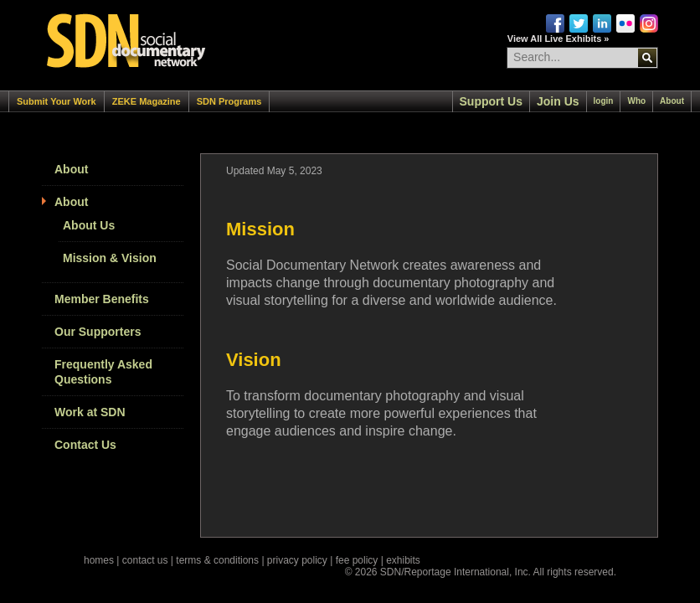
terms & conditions (217, 560)
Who (636, 101)
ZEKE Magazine (147, 101)
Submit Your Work (57, 101)
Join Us (558, 101)
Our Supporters (98, 332)
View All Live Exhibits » (558, 39)
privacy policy (297, 560)
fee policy (357, 560)
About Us (89, 225)
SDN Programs (229, 101)
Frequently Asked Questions (103, 372)
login (604, 101)
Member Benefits (102, 299)
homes (99, 560)
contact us (145, 560)
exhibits (403, 560)
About (672, 101)
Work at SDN (90, 412)
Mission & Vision (110, 258)
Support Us (491, 101)
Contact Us (85, 445)
